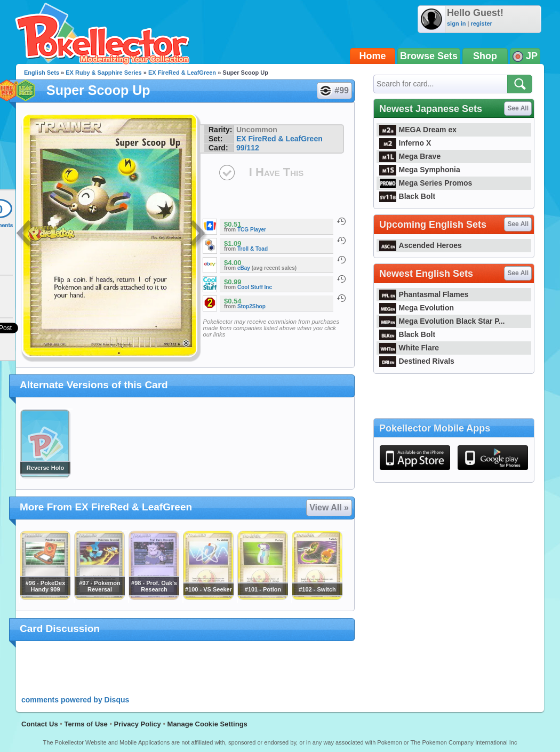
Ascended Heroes (421, 245)
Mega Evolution (417, 308)
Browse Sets (429, 56)
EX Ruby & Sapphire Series (103, 73)
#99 (334, 91)
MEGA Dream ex (418, 130)
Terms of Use (86, 724)
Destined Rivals (417, 361)
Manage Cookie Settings (207, 724)
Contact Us (40, 724)
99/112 (248, 148)
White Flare (409, 348)
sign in (456, 23)
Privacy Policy (138, 724)
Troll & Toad (253, 249)
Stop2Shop (251, 306)
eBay (244, 268)
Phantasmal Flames (424, 294)
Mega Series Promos (426, 183)
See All (518, 108)
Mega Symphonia (420, 170)
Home (373, 56)
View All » (329, 507)
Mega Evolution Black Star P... (442, 321)
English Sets (42, 73)
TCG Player (252, 230)
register (481, 23)
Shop (485, 56)
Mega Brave (410, 156)
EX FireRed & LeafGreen (182, 73)
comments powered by (75, 700)
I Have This (276, 172)
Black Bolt (407, 196)
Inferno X (405, 143)
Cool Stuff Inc (255, 287)
